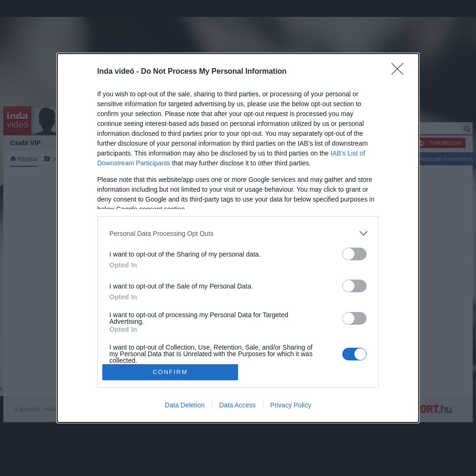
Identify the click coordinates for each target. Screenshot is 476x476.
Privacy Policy (291, 405)
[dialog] (238, 238)
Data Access (238, 405)
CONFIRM (170, 372)
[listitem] (238, 233)
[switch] (354, 254)
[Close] (400, 72)
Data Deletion (185, 405)
